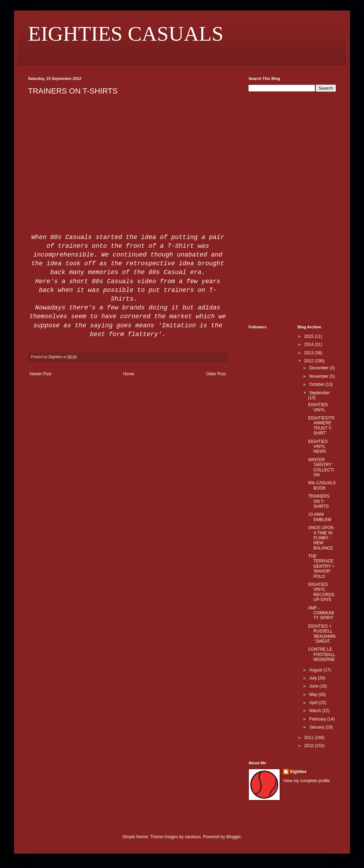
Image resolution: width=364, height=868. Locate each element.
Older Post (216, 374)
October (317, 384)
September (319, 393)
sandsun (193, 837)
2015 (309, 336)
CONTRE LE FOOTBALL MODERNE (321, 654)
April (314, 703)
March (316, 711)
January (317, 727)
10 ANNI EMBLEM (320, 517)
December (319, 368)
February (318, 719)
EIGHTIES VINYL (318, 407)
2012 (309, 361)
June (314, 686)
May (314, 695)
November (319, 376)
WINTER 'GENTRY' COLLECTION (321, 467)
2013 (309, 353)
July (313, 678)
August (316, 670)
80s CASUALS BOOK (322, 485)
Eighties (298, 772)
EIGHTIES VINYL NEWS (318, 447)
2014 (309, 344)
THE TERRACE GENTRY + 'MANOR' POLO (321, 566)
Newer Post (41, 374)
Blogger (234, 837)
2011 (309, 738)
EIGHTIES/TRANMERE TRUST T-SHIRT (321, 426)
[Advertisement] (269, 207)
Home (129, 374)
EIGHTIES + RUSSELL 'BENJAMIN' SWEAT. (322, 634)
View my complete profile (306, 781)
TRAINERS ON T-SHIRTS (319, 501)
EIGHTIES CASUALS (126, 34)
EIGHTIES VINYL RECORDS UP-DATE (321, 592)
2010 (309, 746)
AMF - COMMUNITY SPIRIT (321, 613)
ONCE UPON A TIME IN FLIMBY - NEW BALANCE (321, 538)
